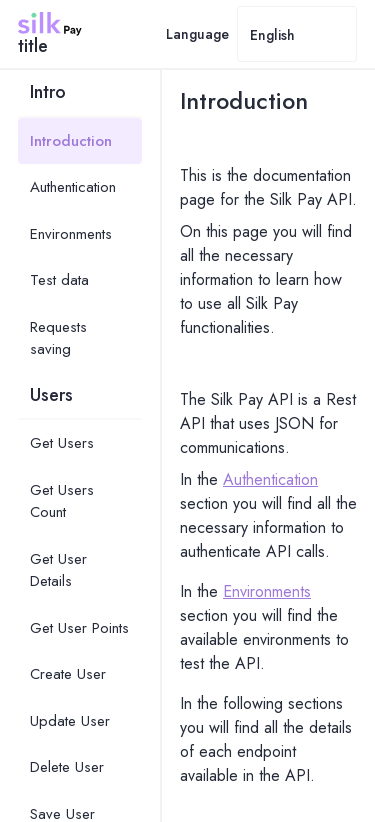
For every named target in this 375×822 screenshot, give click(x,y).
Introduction (71, 141)
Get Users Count (62, 501)
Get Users (62, 443)
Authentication (73, 187)
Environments (71, 234)
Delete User (67, 767)
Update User (70, 721)
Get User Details (58, 570)
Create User (68, 674)
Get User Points (79, 628)
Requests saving (58, 338)
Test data (59, 280)
